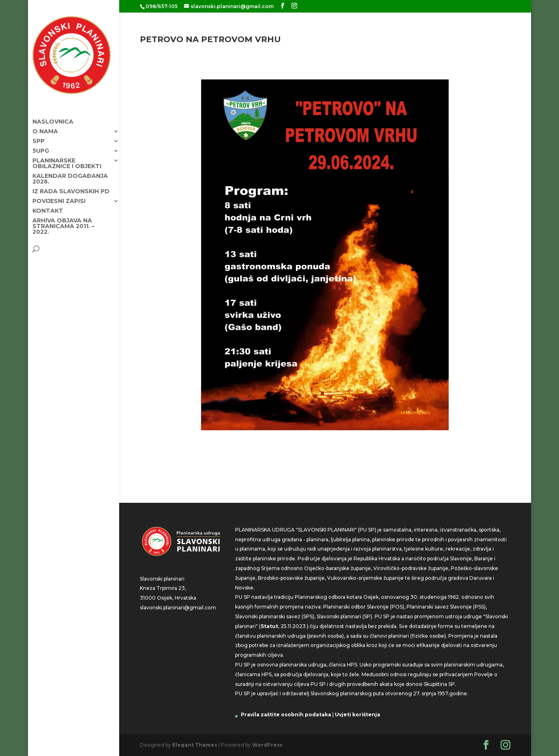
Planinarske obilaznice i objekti (67, 160)
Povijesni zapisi (59, 197)
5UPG (41, 147)
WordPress (267, 745)
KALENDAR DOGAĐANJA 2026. (70, 175)
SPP (39, 137)
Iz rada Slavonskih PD (71, 188)
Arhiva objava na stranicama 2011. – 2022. (63, 222)
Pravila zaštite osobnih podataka (286, 714)
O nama (45, 128)
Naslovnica (53, 118)
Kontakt (48, 207)
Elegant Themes (195, 745)
